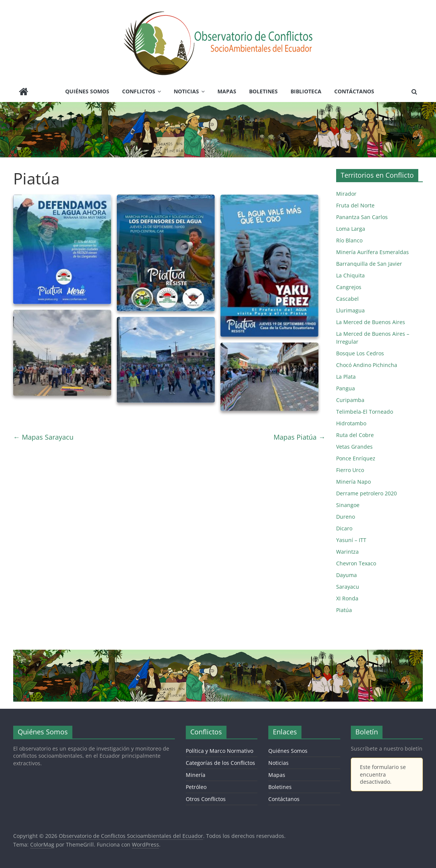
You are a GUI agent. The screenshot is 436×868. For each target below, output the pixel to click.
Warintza (347, 552)
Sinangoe (348, 505)
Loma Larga (351, 229)
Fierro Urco (350, 470)
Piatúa (344, 610)
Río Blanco (349, 240)
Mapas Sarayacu (43, 437)
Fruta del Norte (355, 205)
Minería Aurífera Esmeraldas (373, 252)
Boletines (263, 91)
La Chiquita (350, 275)
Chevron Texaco (356, 563)
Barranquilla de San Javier (369, 264)
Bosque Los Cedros (360, 353)
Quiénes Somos (87, 91)
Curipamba (350, 400)
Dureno (346, 517)
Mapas (227, 91)
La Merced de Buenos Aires (371, 322)
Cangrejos (349, 287)
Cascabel (347, 299)
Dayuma (347, 575)
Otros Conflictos (206, 799)
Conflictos (139, 91)
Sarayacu (348, 587)
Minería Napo (353, 482)
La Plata (346, 377)
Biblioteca (306, 91)
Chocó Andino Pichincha (367, 365)
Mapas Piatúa (299, 437)
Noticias (186, 91)
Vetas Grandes (354, 447)
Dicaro (344, 528)
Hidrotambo (351, 423)
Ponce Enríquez (356, 458)
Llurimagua (350, 310)
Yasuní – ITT (351, 540)
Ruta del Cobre (355, 435)
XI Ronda (347, 598)
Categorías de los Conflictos (220, 763)
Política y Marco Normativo (220, 751)
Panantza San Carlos (362, 217)
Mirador (346, 194)
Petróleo (196, 787)
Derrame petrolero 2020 (366, 493)
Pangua (346, 388)
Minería (196, 775)
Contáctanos (354, 91)
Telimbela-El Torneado (365, 412)
